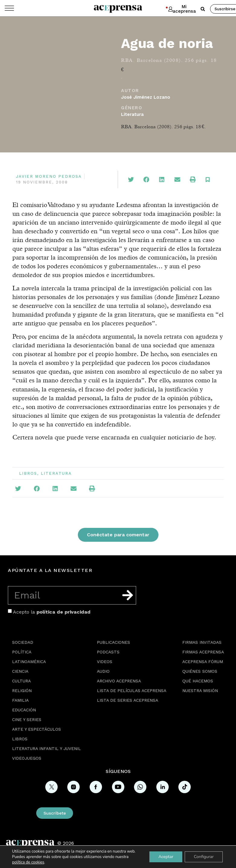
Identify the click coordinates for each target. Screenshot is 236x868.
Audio (103, 671)
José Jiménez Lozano (146, 97)
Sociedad (23, 642)
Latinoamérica (29, 662)
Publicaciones (113, 642)
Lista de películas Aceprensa (132, 691)
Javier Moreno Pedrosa (49, 176)
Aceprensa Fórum (203, 662)
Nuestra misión (200, 691)
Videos (105, 662)
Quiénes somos (200, 671)
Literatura (132, 114)
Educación (24, 710)
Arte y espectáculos (37, 729)
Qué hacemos (198, 681)
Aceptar (166, 857)
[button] (203, 9)
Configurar (204, 857)
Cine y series (27, 720)
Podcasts (108, 652)
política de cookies (28, 862)
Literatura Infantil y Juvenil (46, 748)
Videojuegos (27, 758)
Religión (22, 691)
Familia (20, 700)
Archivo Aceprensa (119, 681)
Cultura (21, 681)
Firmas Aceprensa (203, 652)
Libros (28, 473)
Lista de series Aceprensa (128, 700)
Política (22, 652)
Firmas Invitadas (202, 642)
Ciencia (20, 671)
